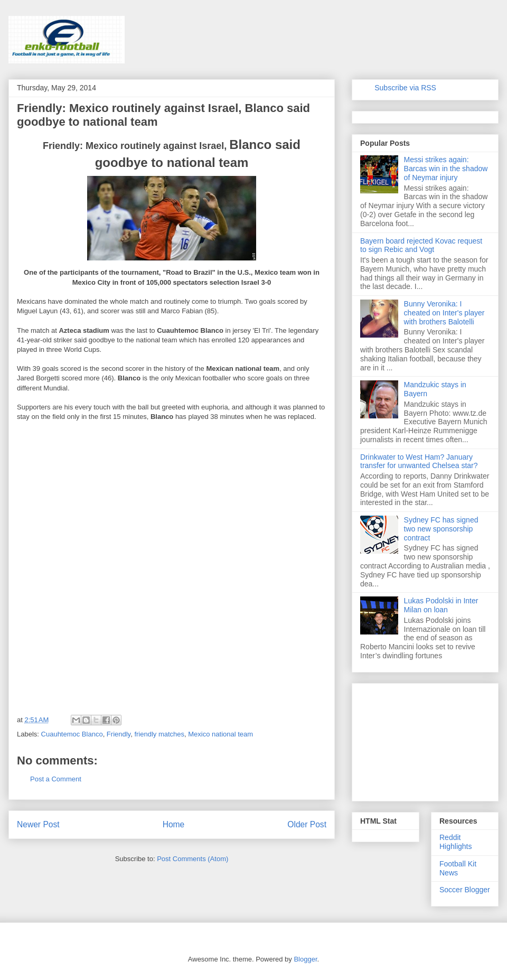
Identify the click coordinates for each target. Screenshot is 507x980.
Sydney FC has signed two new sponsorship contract (441, 529)
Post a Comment (56, 779)
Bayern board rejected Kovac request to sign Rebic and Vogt (421, 245)
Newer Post (38, 824)
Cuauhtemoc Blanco (72, 734)
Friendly (119, 734)
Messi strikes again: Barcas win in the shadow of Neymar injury (446, 169)
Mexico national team (220, 734)
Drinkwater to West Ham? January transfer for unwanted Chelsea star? (419, 461)
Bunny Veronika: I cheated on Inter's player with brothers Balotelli (444, 313)
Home (174, 824)
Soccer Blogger (465, 890)
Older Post (307, 824)
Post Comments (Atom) (193, 859)
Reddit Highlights (456, 842)
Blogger (305, 959)
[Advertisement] (96, 498)
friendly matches (159, 734)
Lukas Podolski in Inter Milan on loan (441, 605)
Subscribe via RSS (405, 88)
